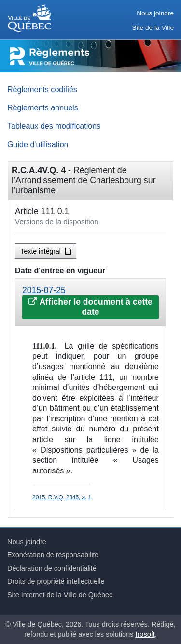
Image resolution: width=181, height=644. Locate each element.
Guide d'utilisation (38, 144)
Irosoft (145, 634)
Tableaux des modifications (54, 126)
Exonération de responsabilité (53, 555)
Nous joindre (155, 13)
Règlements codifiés (42, 89)
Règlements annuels (43, 107)
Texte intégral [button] (46, 251)
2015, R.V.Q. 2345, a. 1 (62, 497)
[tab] (90, 302)
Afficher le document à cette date (90, 307)
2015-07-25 (44, 290)
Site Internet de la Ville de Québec (60, 595)
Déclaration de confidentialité (52, 568)
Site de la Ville (153, 28)
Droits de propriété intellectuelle (56, 581)
